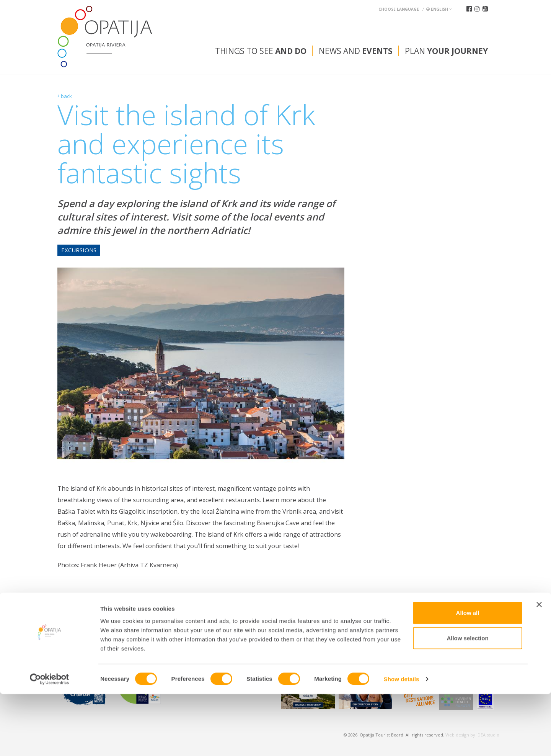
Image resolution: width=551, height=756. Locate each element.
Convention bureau (87, 617)
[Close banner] (539, 666)
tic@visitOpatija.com (283, 636)
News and (356, 51)
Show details (402, 741)
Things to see (261, 51)
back (66, 96)
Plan (446, 51)
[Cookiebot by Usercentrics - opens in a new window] (50, 741)
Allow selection (467, 700)
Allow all (468, 675)
